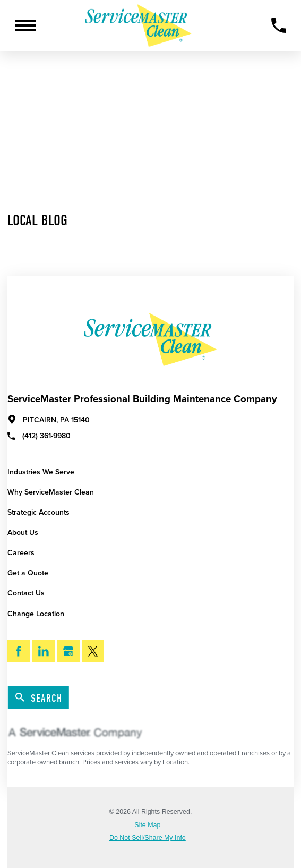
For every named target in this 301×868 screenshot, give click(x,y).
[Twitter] (93, 651)
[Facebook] (19, 651)
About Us (23, 533)
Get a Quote (28, 573)
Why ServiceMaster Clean (51, 492)
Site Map (147, 825)
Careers (21, 553)
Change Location (36, 614)
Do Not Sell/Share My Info (148, 838)
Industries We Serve (41, 472)
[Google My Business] (68, 651)
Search (39, 698)
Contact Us (26, 593)
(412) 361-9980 (39, 436)
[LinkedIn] (44, 651)
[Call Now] (279, 25)
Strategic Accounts (38, 512)
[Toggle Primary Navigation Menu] (25, 25)
